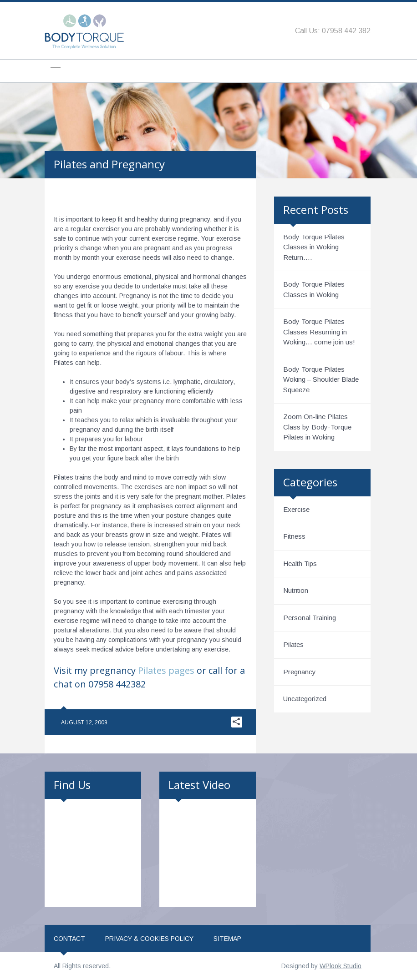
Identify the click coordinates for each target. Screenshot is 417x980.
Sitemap (227, 939)
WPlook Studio (341, 966)
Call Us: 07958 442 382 (333, 31)
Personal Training (310, 618)
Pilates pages (166, 670)
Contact (69, 939)
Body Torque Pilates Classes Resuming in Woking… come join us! (319, 332)
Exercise (296, 509)
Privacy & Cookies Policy (149, 939)
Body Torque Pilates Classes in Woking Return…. (314, 247)
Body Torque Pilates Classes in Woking (314, 289)
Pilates (293, 644)
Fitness (294, 536)
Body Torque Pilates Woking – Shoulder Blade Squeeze (321, 379)
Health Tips (300, 563)
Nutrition (296, 590)
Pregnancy (300, 672)
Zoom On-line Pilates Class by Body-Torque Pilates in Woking (317, 427)
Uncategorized (305, 699)
